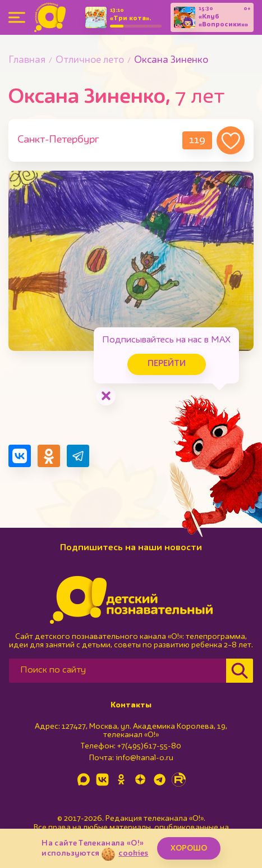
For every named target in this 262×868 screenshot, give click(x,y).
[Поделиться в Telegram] (78, 456)
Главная (27, 60)
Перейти (167, 364)
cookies (133, 853)
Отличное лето (90, 60)
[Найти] (240, 671)
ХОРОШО (189, 848)
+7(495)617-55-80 (149, 746)
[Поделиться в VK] (20, 456)
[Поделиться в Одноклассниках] (49, 456)
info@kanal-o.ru (144, 758)
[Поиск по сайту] (118, 671)
